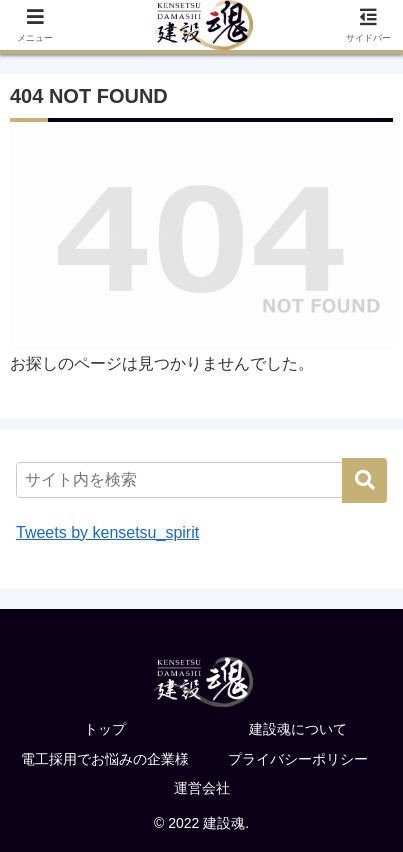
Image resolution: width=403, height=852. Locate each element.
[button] (364, 480)
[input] (201, 480)
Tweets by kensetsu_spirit (107, 532)
